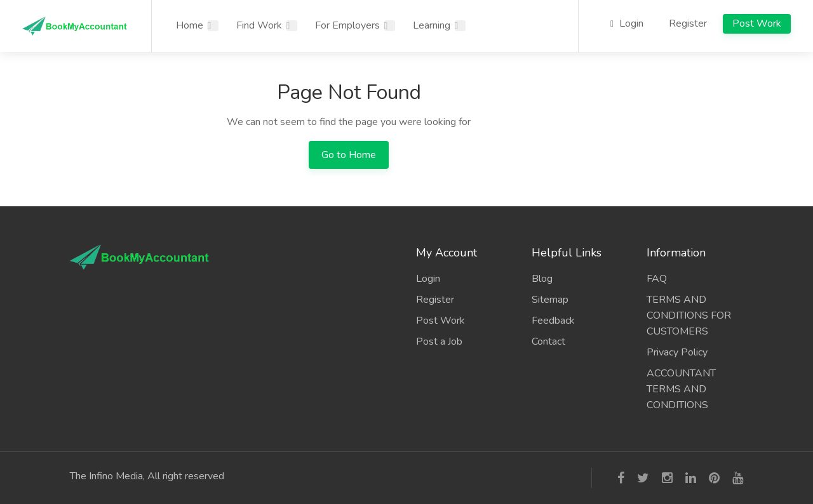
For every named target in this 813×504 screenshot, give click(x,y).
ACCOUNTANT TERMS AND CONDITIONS (681, 389)
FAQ (657, 279)
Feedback (553, 321)
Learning (432, 25)
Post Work (757, 23)
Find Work (259, 25)
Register (688, 23)
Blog (542, 279)
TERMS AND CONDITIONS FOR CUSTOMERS (689, 315)
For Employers (347, 25)
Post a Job (439, 342)
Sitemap (550, 300)
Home (190, 25)
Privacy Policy (677, 352)
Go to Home (349, 155)
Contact (548, 342)
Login (627, 23)
